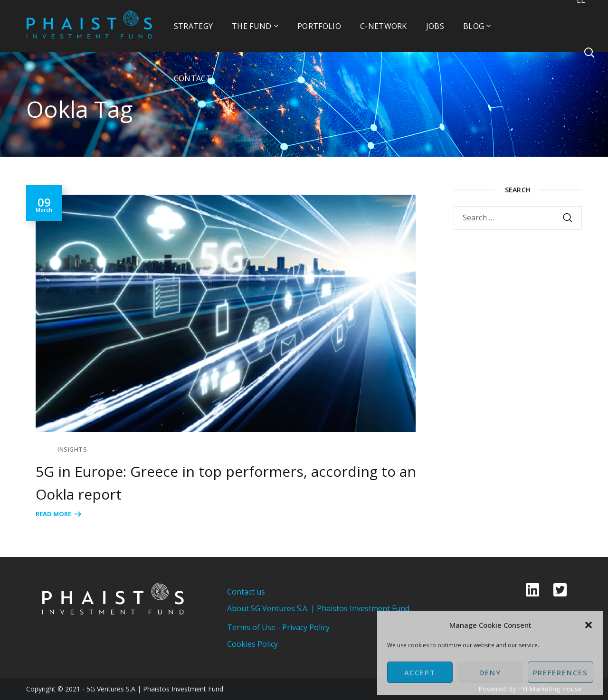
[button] (589, 625)
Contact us (246, 592)
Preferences (560, 672)
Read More (53, 514)
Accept (420, 672)
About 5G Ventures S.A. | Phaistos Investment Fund (318, 608)
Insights (72, 449)
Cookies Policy (252, 644)
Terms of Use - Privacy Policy (278, 627)
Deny (490, 672)
